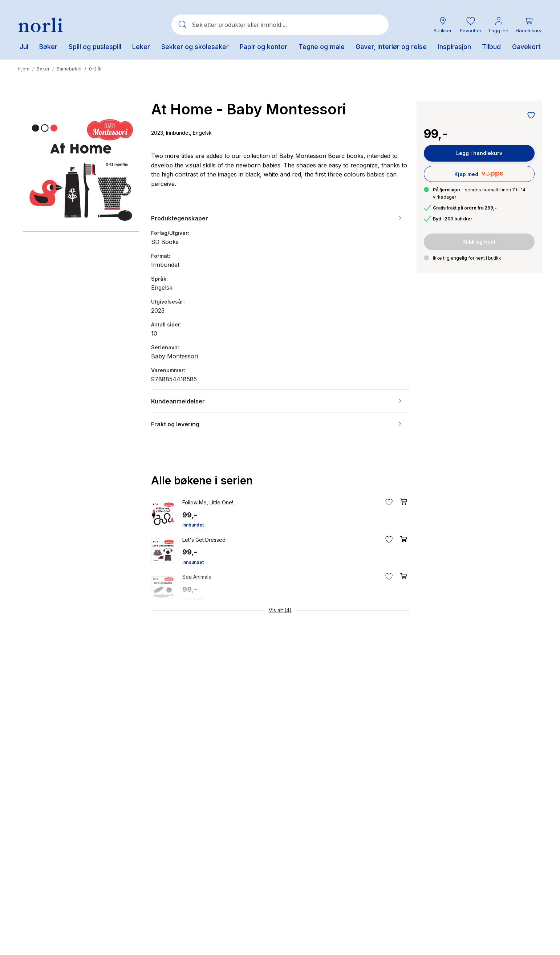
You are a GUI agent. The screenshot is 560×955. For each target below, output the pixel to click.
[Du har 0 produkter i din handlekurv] (529, 25)
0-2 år (95, 69)
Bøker (43, 69)
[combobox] (280, 25)
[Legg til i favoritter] (529, 116)
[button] (471, 25)
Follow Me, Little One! (208, 502)
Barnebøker (69, 69)
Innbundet (193, 525)
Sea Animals (197, 577)
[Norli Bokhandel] (40, 25)
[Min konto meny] (499, 25)
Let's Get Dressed (204, 540)
